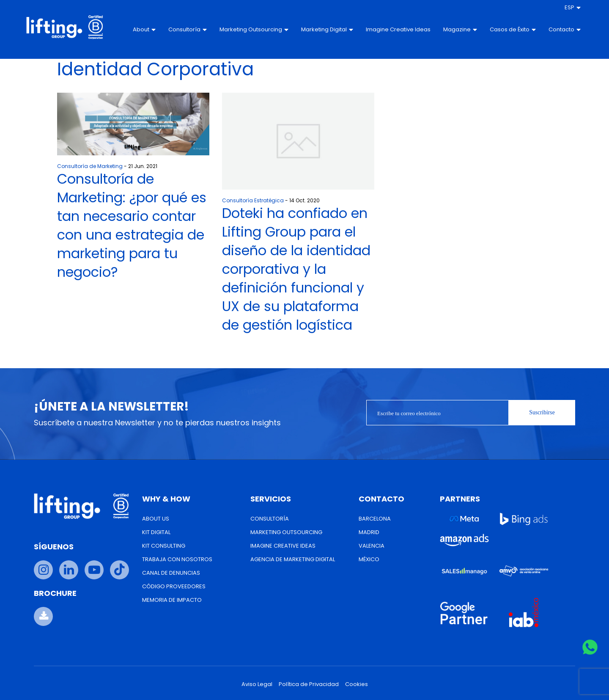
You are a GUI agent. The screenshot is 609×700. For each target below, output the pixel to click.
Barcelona (375, 519)
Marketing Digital (316, 30)
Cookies (357, 684)
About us (156, 519)
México (369, 559)
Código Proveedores (174, 586)
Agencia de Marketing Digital (293, 559)
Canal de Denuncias (171, 573)
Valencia (372, 546)
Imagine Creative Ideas (378, 30)
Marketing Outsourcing (243, 30)
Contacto (553, 29)
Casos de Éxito (501, 30)
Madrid (369, 532)
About (133, 29)
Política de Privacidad (309, 684)
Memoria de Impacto (172, 600)
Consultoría (176, 29)
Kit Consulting (164, 546)
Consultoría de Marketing (90, 166)
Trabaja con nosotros (177, 559)
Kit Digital (156, 532)
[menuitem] (561, 8)
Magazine (448, 29)
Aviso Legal (257, 684)
